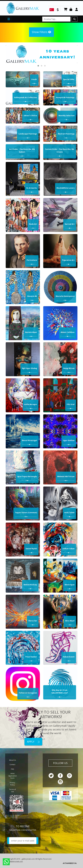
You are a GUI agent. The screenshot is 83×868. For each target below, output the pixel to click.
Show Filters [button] (41, 32)
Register (77, 10)
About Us (13, 760)
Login (71, 10)
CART (66, 10)
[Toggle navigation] (9, 19)
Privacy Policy (12, 784)
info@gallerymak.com (15, 861)
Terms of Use (12, 790)
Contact (12, 764)
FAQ (13, 769)
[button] (38, 66)
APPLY (33, 742)
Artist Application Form (13, 776)
